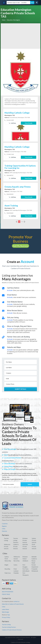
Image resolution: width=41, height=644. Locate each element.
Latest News (5, 609)
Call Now (12, 123)
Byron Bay (17, 561)
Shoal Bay (7, 569)
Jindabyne (25, 561)
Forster (34, 565)
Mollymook (35, 571)
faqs (9, 615)
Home (4, 20)
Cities (4, 529)
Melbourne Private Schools (7, 547)
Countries (5, 524)
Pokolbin (16, 573)
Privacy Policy (6, 617)
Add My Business (20, 246)
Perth (6, 559)
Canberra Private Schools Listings (20, 642)
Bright (6, 565)
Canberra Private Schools (16, 547)
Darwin (16, 559)
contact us (16, 601)
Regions (4, 526)
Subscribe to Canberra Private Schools (13, 604)
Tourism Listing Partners (16, 540)
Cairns (15, 565)
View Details (29, 123)
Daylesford (35, 567)
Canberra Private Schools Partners (12, 630)
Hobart (25, 559)
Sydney (7, 557)
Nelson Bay (8, 561)
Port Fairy (25, 569)
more (23, 222)
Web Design (5, 612)
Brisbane (25, 557)
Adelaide (34, 557)
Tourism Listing (6, 624)
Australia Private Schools (25, 547)
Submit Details (21, 389)
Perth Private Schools (34, 547)
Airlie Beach (26, 571)
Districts (4, 531)
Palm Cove (8, 573)
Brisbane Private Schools (25, 540)
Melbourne (17, 557)
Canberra (34, 559)
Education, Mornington (13, 20)
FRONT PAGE (6, 594)
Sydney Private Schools (34, 540)
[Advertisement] (21, 36)
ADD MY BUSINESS (8, 592)
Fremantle (34, 569)
